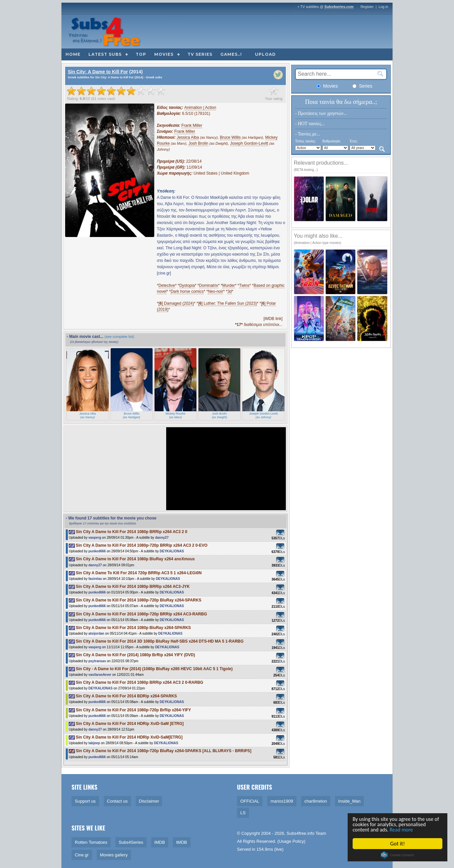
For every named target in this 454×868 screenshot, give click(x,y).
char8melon (316, 801)
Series (362, 86)
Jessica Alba (188, 137)
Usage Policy (291, 841)
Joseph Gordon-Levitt (249, 143)
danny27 (162, 538)
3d (229, 291)
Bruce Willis (230, 137)
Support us (85, 801)
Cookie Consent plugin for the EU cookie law (399, 855)
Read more (406, 830)
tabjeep (94, 743)
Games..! (231, 54)
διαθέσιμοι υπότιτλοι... (259, 325)
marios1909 (282, 801)
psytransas (97, 661)
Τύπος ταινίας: (306, 141)
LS (243, 813)
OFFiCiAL (250, 801)
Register (367, 7)
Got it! (399, 844)
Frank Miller (192, 125)
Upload (265, 54)
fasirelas (95, 579)
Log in (383, 7)
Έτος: (354, 141)
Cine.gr (82, 855)
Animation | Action (200, 108)
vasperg (95, 538)
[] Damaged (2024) (176, 303)
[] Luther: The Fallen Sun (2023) (227, 303)
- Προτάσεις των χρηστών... (321, 113)
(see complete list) (119, 337)
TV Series (200, 54)
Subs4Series (131, 842)
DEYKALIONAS (172, 551)
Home (73, 54)
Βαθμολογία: (332, 141)
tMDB (182, 842)
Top (141, 54)
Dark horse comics (187, 291)
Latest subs (105, 54)
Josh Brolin (198, 143)
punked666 (97, 551)
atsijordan (96, 633)
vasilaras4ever (100, 675)
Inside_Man (349, 801)
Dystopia (187, 285)
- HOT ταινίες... (310, 124)
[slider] (116, 91)
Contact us (117, 801)
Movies (164, 54)
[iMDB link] (273, 319)
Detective (167, 285)
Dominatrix (209, 285)
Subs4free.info (300, 833)
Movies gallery (114, 855)
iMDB (160, 842)
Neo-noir (215, 291)
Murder (229, 285)
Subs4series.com (339, 7)
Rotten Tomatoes (91, 842)
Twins (244, 285)
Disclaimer (149, 801)
